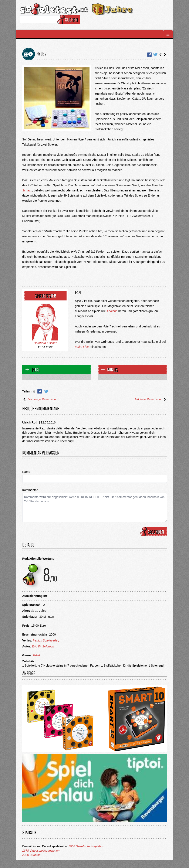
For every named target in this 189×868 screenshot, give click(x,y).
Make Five (82, 347)
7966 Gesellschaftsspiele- (85, 846)
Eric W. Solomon (43, 646)
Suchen (69, 20)
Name (26, 472)
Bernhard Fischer (45, 343)
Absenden (154, 532)
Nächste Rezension (151, 399)
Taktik (37, 655)
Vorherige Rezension (39, 399)
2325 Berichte (31, 855)
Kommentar (30, 490)
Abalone (112, 311)
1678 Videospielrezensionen (41, 851)
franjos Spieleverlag (46, 640)
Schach (27, 190)
